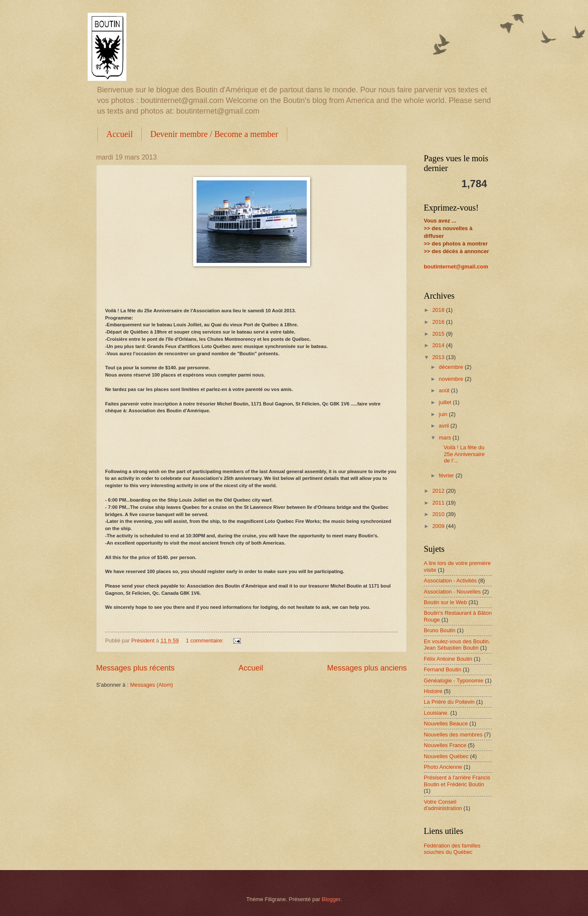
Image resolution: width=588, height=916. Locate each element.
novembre (452, 379)
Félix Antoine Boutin (448, 659)
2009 (439, 526)
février (447, 475)
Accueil (120, 134)
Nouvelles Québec (446, 756)
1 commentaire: (206, 641)
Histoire (433, 691)
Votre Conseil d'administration (443, 805)
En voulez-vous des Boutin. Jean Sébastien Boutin (457, 645)
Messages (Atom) (152, 685)
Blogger (331, 899)
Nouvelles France (445, 745)
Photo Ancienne (443, 767)
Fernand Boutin (442, 669)
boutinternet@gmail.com (456, 267)
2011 (439, 503)
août (445, 390)
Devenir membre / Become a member (214, 134)
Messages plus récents (135, 668)
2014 (439, 345)
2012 (439, 491)
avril (444, 426)
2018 (439, 310)
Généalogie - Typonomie (454, 681)
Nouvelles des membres (453, 735)
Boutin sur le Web (445, 602)
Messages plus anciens (367, 668)
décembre (452, 367)
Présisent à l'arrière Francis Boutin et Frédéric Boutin (457, 781)
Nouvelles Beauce (446, 723)
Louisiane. (436, 713)
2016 (439, 322)
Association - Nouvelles (452, 592)
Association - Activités (450, 581)
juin (444, 414)
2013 (439, 357)
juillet (446, 402)
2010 (439, 514)
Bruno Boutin (440, 630)
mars (445, 438)
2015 (439, 334)
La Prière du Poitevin (449, 702)
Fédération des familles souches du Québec (452, 849)
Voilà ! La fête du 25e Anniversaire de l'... (461, 454)
